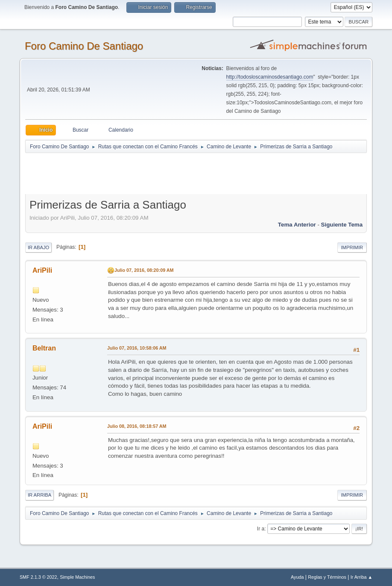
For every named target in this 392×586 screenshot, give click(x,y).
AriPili (42, 270)
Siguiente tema (342, 225)
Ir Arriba (39, 495)
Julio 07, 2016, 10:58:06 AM (137, 348)
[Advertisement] (176, 173)
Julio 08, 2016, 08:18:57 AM (137, 426)
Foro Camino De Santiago (84, 46)
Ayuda (297, 577)
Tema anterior (297, 225)
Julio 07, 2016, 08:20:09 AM (144, 270)
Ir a (261, 529)
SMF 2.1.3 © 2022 (38, 577)
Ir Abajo (38, 247)
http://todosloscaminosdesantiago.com (270, 77)
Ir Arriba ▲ (361, 577)
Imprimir (352, 247)
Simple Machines (77, 577)
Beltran (44, 348)
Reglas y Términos (327, 577)
